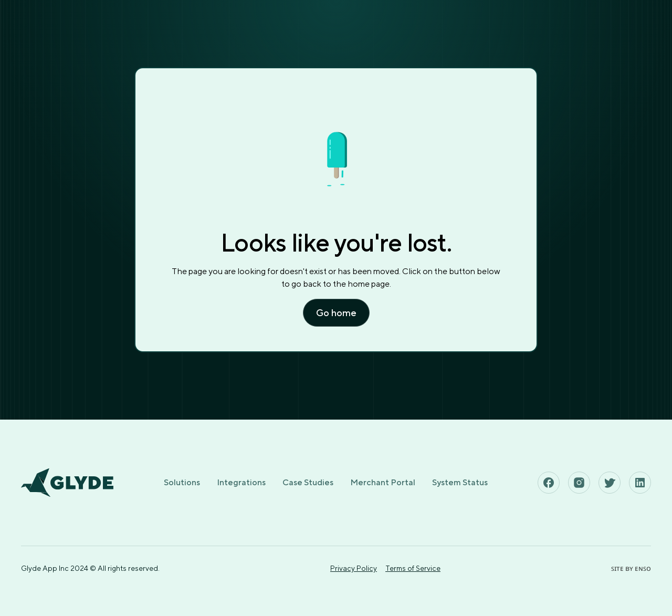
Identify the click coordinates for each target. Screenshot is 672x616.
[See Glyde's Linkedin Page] (640, 483)
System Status (460, 482)
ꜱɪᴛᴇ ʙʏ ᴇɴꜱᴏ (631, 568)
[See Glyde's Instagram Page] (579, 483)
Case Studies (308, 482)
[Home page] (67, 483)
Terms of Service (413, 568)
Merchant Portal (383, 482)
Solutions (182, 482)
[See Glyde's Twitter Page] (610, 483)
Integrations (241, 482)
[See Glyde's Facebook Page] (549, 483)
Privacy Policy (354, 568)
